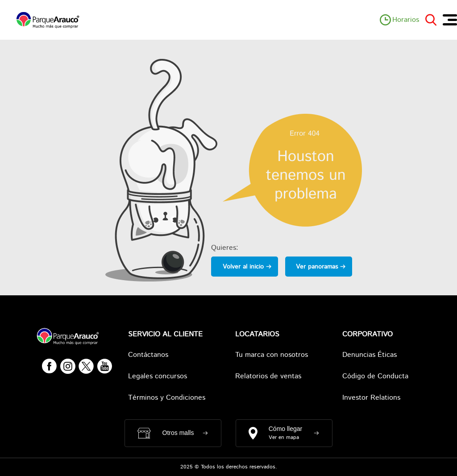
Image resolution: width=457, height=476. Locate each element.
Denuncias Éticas (370, 355)
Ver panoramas (317, 267)
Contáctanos (148, 355)
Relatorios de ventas (268, 376)
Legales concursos (158, 376)
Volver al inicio (243, 267)
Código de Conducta (375, 376)
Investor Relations (371, 398)
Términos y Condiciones (167, 398)
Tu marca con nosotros (272, 355)
